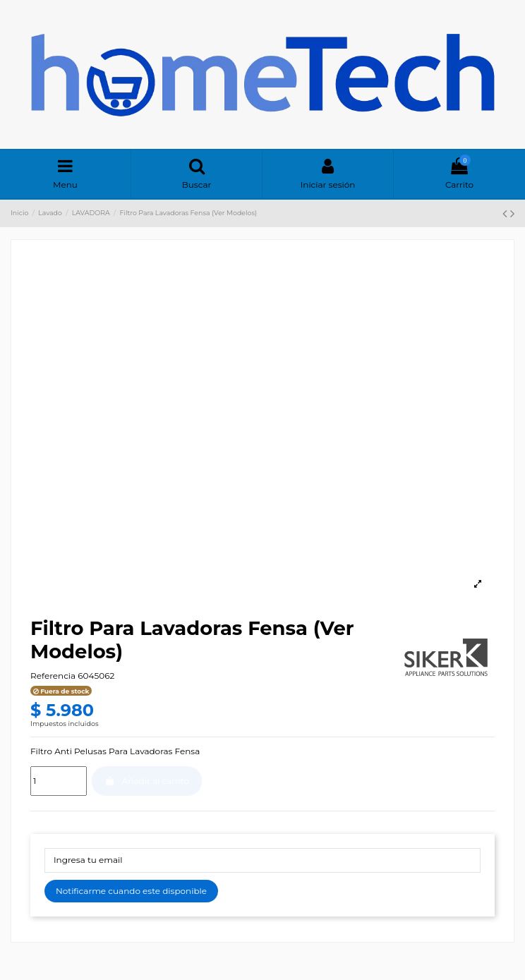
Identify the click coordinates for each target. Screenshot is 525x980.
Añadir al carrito (147, 781)
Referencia (53, 676)
